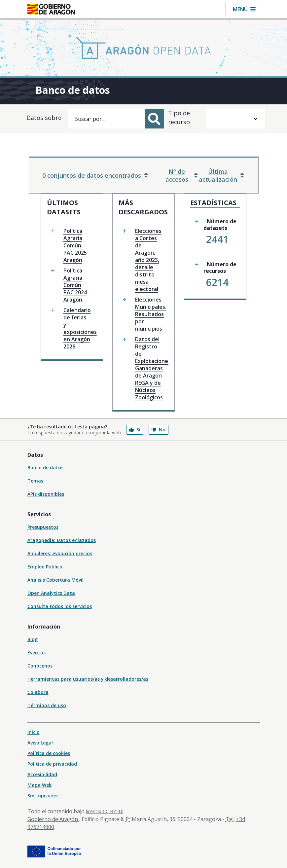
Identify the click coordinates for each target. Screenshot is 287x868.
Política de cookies (49, 753)
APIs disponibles (46, 494)
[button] (244, 9)
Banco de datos (45, 468)
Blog (33, 639)
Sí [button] (135, 430)
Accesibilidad (42, 774)
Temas (35, 481)
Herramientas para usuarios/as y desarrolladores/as (88, 679)
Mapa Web (40, 785)
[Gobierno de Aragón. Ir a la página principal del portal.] (51, 9)
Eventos (36, 652)
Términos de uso (47, 705)
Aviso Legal (40, 743)
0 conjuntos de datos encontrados (95, 175)
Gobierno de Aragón (53, 819)
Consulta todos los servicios (60, 606)
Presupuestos (43, 527)
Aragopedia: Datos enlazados (62, 540)
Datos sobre (44, 118)
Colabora (38, 692)
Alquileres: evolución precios (60, 553)
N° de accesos (181, 175)
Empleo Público (45, 567)
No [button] (159, 430)
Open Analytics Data (51, 593)
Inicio (34, 732)
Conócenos (40, 666)
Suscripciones (43, 796)
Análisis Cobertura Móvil (55, 580)
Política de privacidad (52, 764)
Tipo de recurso (179, 117)
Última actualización (221, 175)
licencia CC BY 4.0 (105, 811)
